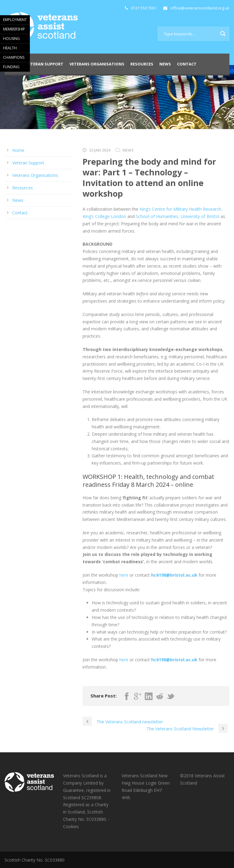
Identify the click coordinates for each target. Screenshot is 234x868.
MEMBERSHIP (14, 29)
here (124, 575)
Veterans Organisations (97, 64)
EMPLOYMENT (15, 20)
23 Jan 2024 (100, 150)
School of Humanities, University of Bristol (178, 216)
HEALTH (10, 48)
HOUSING (11, 39)
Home (18, 150)
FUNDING (11, 67)
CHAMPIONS (14, 57)
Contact (187, 64)
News (165, 64)
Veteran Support (45, 64)
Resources (142, 64)
